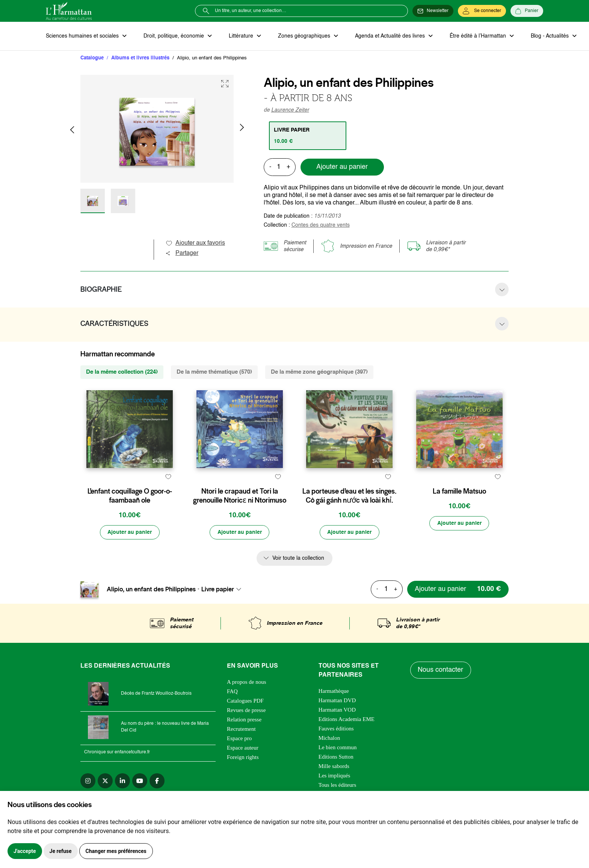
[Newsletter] (433, 11)
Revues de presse (246, 728)
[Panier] (527, 11)
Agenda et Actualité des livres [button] (389, 36)
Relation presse (244, 738)
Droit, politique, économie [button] (174, 36)
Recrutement (241, 747)
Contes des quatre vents (321, 225)
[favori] (168, 495)
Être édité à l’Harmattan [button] (477, 36)
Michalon (329, 756)
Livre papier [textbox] (218, 607)
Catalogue (92, 58)
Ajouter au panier (342, 167)
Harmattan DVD (337, 718)
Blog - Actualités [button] (548, 36)
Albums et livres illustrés (140, 58)
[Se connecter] (482, 11)
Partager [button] (182, 253)
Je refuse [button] (61, 851)
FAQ (232, 709)
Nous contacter (441, 688)
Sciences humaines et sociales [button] (83, 36)
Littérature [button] (241, 36)
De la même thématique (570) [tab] (214, 372)
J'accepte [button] (25, 851)
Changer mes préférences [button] (116, 851)
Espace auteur (243, 766)
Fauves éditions (336, 747)
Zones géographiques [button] (304, 36)
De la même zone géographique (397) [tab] (319, 372)
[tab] (308, 136)
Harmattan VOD (337, 728)
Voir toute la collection (298, 576)
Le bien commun (338, 765)
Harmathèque (334, 709)
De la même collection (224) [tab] (122, 372)
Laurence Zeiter (290, 110)
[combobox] (224, 607)
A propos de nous (247, 700)
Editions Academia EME (347, 737)
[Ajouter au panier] (130, 550)
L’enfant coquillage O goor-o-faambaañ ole (130, 514)
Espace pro (239, 756)
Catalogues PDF (245, 719)
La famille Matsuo (459, 509)
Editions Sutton (336, 775)
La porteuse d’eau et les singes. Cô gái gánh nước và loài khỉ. (349, 514)
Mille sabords (334, 784)
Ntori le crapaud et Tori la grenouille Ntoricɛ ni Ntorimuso (240, 514)
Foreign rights (243, 775)
